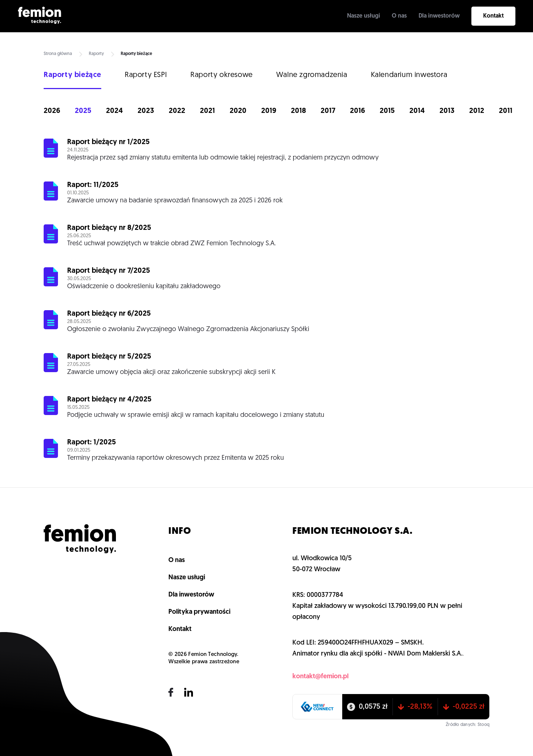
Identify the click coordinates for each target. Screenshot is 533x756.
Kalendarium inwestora (409, 75)
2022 (177, 111)
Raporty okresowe (222, 75)
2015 (387, 111)
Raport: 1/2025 (92, 443)
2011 (506, 111)
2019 (269, 111)
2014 (417, 111)
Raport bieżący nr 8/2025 (109, 228)
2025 (83, 111)
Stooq (483, 725)
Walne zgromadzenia (312, 75)
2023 (146, 111)
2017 (328, 111)
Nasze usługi (364, 16)
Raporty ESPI (146, 75)
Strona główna (58, 54)
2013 (447, 111)
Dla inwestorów (439, 16)
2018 (298, 111)
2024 (114, 111)
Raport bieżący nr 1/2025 (108, 142)
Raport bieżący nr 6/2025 (109, 314)
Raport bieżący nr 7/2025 (109, 271)
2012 (477, 111)
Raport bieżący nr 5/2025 (109, 357)
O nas (399, 16)
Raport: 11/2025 (93, 185)
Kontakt (493, 16)
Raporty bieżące (72, 75)
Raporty (96, 54)
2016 (357, 111)
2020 (238, 111)
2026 (52, 111)
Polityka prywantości (199, 612)
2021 (207, 111)
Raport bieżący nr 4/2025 (109, 400)
